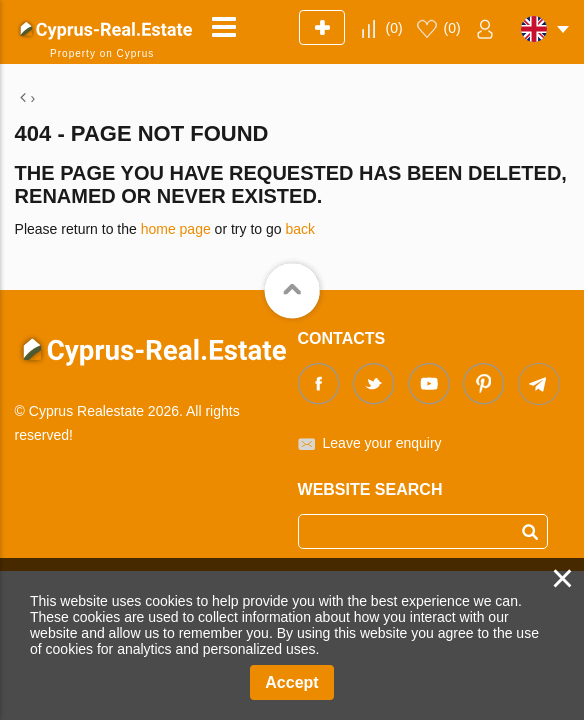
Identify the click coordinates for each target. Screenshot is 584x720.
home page (176, 229)
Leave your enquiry (382, 443)
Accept (291, 682)
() (394, 28)
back (300, 229)
